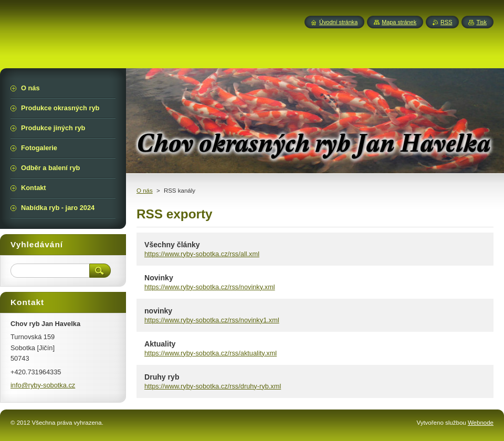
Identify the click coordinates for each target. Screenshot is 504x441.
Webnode (481, 423)
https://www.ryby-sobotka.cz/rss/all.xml (202, 254)
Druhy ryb (162, 377)
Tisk (481, 22)
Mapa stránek (399, 22)
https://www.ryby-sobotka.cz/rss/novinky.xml (210, 287)
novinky (158, 311)
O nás (145, 191)
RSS (446, 22)
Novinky (159, 278)
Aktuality (160, 344)
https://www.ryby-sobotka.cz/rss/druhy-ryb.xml (213, 386)
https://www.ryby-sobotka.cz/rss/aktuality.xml (211, 353)
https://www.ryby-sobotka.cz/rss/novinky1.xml (212, 320)
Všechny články (172, 245)
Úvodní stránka (338, 22)
